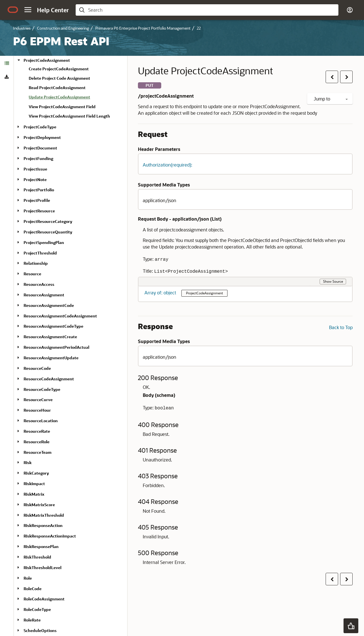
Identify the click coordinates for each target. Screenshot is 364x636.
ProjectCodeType (40, 127)
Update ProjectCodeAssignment (59, 97)
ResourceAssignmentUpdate (51, 358)
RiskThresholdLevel (43, 568)
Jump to (331, 99)
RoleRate (32, 620)
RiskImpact (34, 484)
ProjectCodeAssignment (47, 60)
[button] (28, 10)
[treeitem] (76, 98)
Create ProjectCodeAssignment (59, 69)
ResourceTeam (38, 452)
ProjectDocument (40, 148)
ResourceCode (37, 368)
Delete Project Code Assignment (59, 78)
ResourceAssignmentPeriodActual (56, 347)
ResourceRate (37, 431)
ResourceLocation (41, 421)
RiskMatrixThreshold (44, 515)
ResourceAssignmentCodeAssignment (60, 316)
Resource (32, 274)
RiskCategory (36, 473)
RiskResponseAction (43, 525)
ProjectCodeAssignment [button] (204, 293)
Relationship (36, 263)
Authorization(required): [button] (167, 165)
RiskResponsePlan (41, 546)
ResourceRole (37, 442)
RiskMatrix (34, 494)
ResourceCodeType (42, 389)
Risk (28, 462)
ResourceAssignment (44, 295)
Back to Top (341, 327)
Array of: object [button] (161, 293)
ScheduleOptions (40, 630)
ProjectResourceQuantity (48, 232)
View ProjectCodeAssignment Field (62, 107)
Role (28, 578)
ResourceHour (37, 410)
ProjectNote (35, 179)
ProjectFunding (38, 158)
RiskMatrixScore (39, 505)
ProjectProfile (37, 200)
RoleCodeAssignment (44, 599)
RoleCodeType (37, 609)
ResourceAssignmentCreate (50, 337)
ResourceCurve (38, 400)
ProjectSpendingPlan (44, 242)
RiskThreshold (37, 557)
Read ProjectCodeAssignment (57, 88)
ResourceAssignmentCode (49, 305)
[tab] (7, 63)
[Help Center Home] (53, 10)
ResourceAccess (39, 284)
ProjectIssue (35, 169)
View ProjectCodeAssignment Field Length (69, 116)
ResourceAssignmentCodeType (53, 326)
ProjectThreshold (40, 253)
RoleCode (33, 589)
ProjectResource (39, 211)
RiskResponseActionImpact (50, 536)
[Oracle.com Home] (13, 10)
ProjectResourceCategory (48, 221)
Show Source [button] (333, 281)
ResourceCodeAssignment (49, 379)
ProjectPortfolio (39, 190)
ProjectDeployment (42, 137)
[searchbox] (212, 10)
